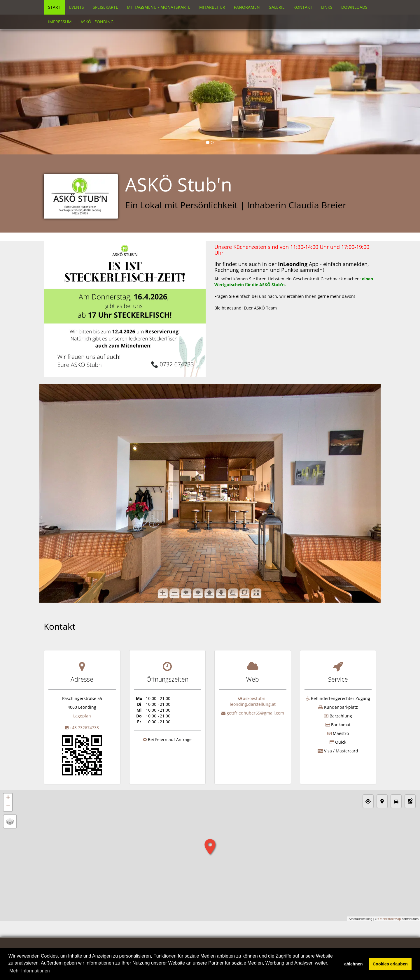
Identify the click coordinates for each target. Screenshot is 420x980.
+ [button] (8, 798)
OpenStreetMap (390, 919)
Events (77, 7)
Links (327, 7)
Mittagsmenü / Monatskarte (159, 7)
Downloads (354, 7)
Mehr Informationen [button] (30, 971)
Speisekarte (105, 7)
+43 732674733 (84, 727)
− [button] (8, 807)
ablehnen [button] (353, 964)
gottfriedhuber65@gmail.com (255, 713)
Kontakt (303, 7)
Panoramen (247, 7)
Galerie (277, 7)
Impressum (60, 22)
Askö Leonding (97, 22)
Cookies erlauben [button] (390, 964)
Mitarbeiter (212, 7)
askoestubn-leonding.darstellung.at (253, 701)
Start (54, 7)
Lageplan (82, 716)
